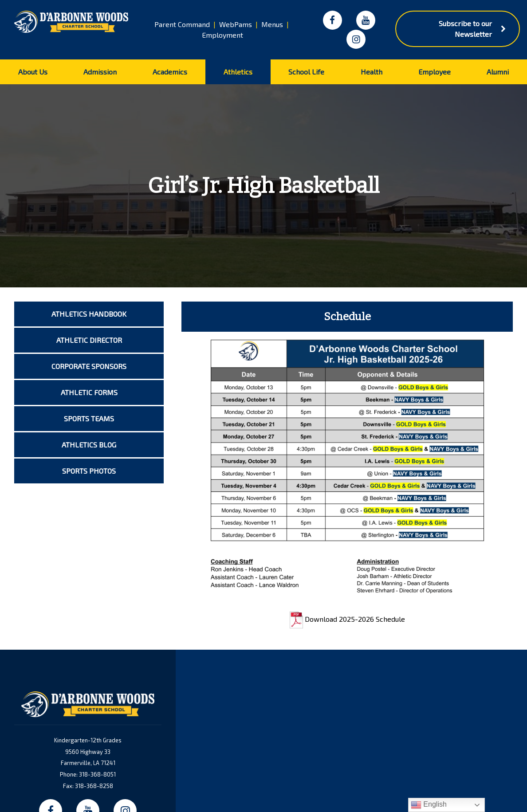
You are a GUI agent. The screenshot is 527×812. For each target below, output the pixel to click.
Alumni (498, 72)
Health (372, 72)
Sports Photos (89, 471)
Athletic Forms (89, 392)
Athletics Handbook (89, 314)
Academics (170, 72)
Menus (272, 24)
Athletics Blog (89, 445)
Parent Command (182, 24)
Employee (435, 72)
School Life (306, 72)
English (429, 805)
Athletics (238, 72)
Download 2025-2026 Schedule (347, 619)
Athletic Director (89, 340)
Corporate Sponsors (89, 366)
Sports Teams (89, 418)
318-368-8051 (97, 774)
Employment (222, 35)
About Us (33, 72)
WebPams (236, 24)
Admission (100, 72)
